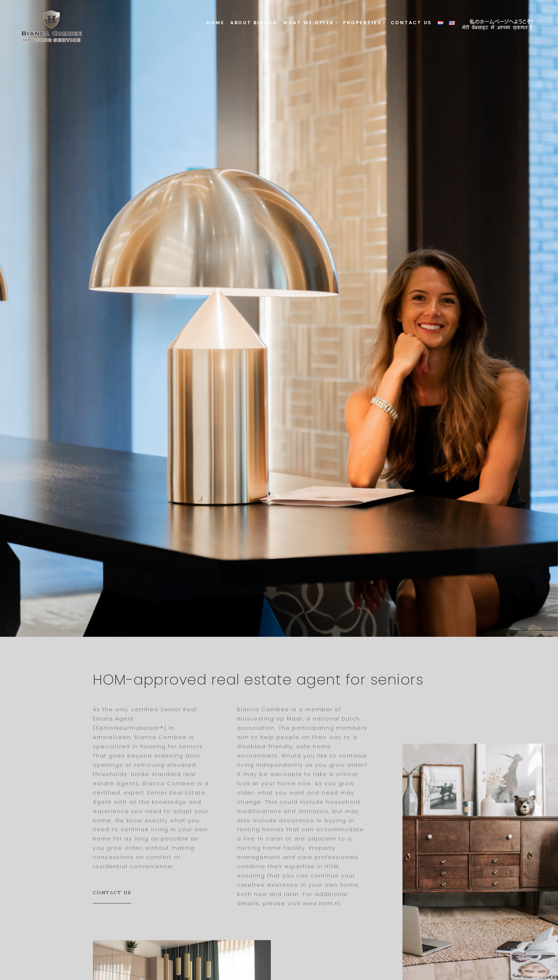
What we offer (309, 23)
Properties (362, 23)
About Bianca (254, 23)
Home (215, 23)
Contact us (412, 23)
